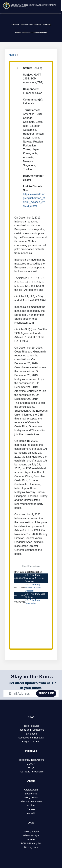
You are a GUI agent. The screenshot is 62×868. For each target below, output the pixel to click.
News (31, 717)
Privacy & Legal (31, 836)
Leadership (31, 794)
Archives (31, 806)
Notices (31, 840)
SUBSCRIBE (46, 693)
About (31, 781)
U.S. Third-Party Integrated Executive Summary (35, 578)
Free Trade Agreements (31, 772)
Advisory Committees (31, 802)
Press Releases (31, 726)
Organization (31, 790)
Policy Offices (31, 798)
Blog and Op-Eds (31, 742)
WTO (31, 768)
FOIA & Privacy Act (31, 844)
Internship (31, 814)
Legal (31, 823)
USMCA (31, 764)
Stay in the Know (32, 677)
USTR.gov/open (31, 832)
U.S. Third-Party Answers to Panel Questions (33, 588)
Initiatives (31, 751)
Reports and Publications (31, 730)
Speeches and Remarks (31, 738)
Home (12, 55)
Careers (31, 810)
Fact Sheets (31, 734)
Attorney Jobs (31, 848)
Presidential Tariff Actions (31, 760)
